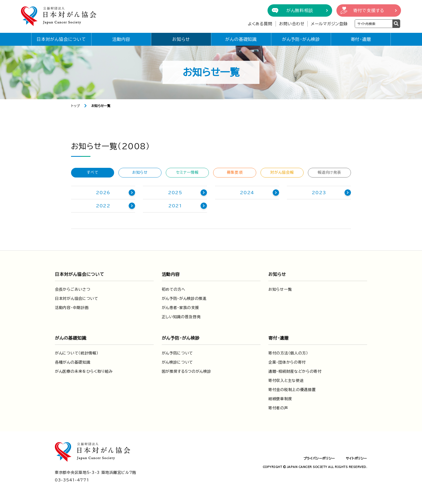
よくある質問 (260, 24)
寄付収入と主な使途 (286, 381)
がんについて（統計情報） (77, 353)
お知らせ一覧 (280, 289)
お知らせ (181, 39)
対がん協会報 (282, 172)
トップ (75, 106)
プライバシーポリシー (319, 458)
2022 (103, 206)
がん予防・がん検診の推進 (184, 299)
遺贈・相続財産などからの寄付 (295, 371)
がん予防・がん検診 (301, 39)
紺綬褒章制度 (280, 399)
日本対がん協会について (61, 39)
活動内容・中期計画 (72, 308)
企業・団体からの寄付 (287, 362)
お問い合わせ (292, 24)
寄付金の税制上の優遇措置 (292, 390)
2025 (175, 193)
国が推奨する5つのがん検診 (187, 371)
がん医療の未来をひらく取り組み (84, 371)
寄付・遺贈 (361, 39)
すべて (92, 172)
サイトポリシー (356, 458)
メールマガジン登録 (329, 24)
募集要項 (235, 172)
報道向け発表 (329, 172)
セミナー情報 (187, 172)
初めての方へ (174, 289)
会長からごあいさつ (73, 289)
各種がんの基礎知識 (73, 362)
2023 (319, 193)
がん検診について (177, 362)
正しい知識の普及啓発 (181, 317)
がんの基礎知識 (241, 39)
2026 (103, 193)
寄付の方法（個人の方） (288, 353)
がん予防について (177, 353)
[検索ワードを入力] (374, 24)
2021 (175, 206)
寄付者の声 (278, 408)
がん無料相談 (300, 10)
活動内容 (121, 39)
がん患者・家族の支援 (180, 308)
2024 (247, 193)
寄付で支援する (369, 10)
